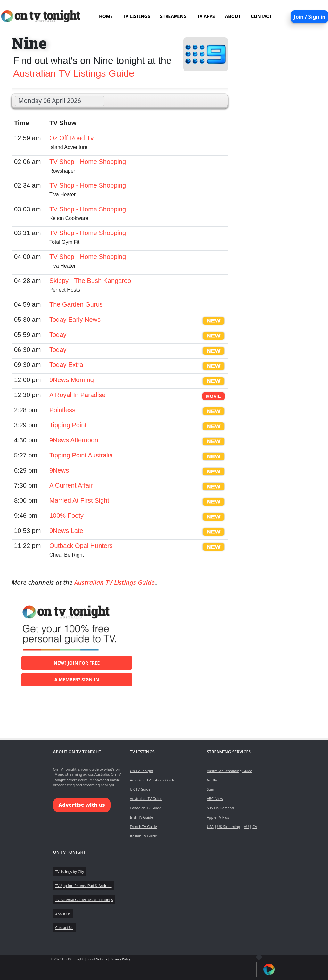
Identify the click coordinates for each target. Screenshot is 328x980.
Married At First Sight (79, 500)
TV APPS (206, 16)
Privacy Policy (121, 959)
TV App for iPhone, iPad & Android (84, 886)
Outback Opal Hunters (81, 546)
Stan (211, 789)
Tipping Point (68, 425)
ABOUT (233, 16)
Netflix (212, 780)
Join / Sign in (310, 17)
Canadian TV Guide (146, 808)
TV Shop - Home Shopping (88, 162)
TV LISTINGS (137, 16)
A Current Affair (71, 485)
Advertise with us (82, 805)
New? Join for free (77, 663)
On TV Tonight (142, 771)
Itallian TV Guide (143, 836)
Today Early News (75, 320)
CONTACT (261, 16)
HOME (106, 16)
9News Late (66, 531)
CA (255, 827)
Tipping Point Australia (81, 455)
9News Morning (72, 380)
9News (59, 470)
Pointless (62, 410)
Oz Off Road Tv (71, 138)
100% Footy (66, 516)
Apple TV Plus (218, 817)
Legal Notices (97, 959)
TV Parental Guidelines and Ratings (84, 900)
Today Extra (66, 365)
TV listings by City (70, 871)
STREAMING (173, 16)
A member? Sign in (77, 680)
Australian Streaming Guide (230, 771)
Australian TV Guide (146, 799)
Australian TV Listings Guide (74, 73)
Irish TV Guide (142, 817)
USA (210, 827)
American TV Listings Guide (153, 780)
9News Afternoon (74, 440)
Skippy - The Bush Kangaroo (90, 281)
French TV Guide (143, 827)
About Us (63, 914)
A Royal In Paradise (78, 395)
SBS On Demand (221, 808)
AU (246, 827)
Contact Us (64, 928)
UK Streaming (229, 827)
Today (58, 335)
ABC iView (215, 799)
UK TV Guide (140, 789)
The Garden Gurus (76, 304)
